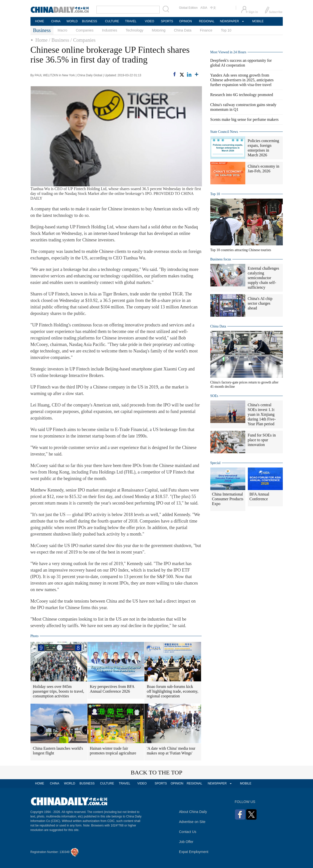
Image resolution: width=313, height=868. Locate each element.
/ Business (59, 40)
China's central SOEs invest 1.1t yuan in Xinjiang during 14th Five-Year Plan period (262, 414)
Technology (135, 30)
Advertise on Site (192, 822)
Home (42, 40)
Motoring (159, 30)
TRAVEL (131, 21)
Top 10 (226, 30)
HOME (40, 21)
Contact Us (188, 832)
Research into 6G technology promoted (242, 95)
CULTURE (112, 21)
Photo (35, 636)
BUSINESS (90, 21)
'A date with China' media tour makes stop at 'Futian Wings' (171, 751)
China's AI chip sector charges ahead (260, 303)
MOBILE (258, 21)
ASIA (204, 8)
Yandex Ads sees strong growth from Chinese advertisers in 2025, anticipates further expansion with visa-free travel (242, 80)
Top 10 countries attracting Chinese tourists (241, 250)
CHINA (56, 21)
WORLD (72, 21)
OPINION (185, 21)
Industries (110, 30)
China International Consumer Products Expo (228, 499)
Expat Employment (194, 852)
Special (215, 463)
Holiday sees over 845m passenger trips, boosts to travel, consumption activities (59, 691)
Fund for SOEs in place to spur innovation (262, 440)
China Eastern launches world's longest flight (58, 751)
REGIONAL (207, 21)
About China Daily (193, 812)
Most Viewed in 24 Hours (228, 52)
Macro (63, 30)
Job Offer (186, 842)
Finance (206, 30)
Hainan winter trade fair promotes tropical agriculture (113, 751)
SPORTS (167, 21)
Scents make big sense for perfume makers (245, 119)
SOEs (214, 396)
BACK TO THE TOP (156, 772)
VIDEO (150, 21)
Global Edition (188, 8)
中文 (213, 8)
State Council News (224, 132)
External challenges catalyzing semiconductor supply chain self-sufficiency (264, 278)
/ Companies (83, 40)
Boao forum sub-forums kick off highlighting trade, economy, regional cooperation (173, 691)
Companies (85, 30)
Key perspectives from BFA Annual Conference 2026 (112, 689)
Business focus (221, 259)
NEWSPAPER (229, 21)
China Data (183, 30)
